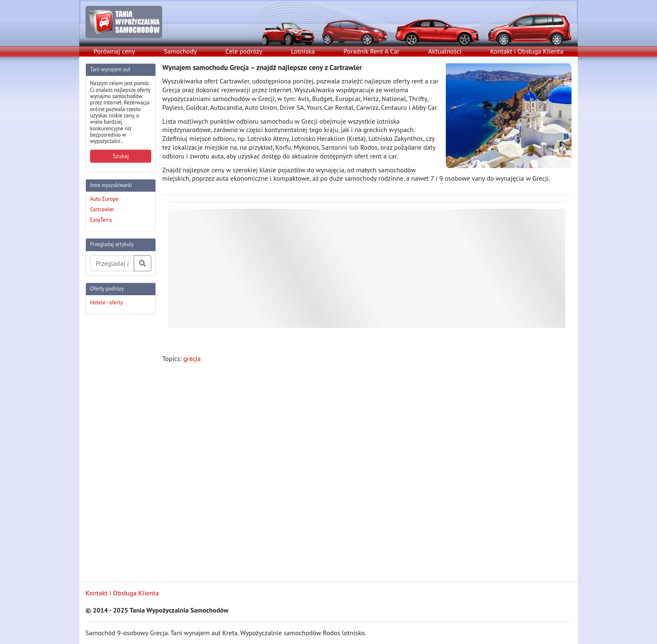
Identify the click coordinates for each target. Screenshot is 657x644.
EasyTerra (101, 220)
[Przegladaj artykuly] (112, 263)
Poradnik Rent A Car (371, 51)
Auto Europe (104, 199)
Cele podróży (244, 51)
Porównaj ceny (114, 51)
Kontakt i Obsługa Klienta (527, 51)
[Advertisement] (119, 447)
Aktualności (445, 51)
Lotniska (303, 51)
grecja (192, 358)
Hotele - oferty (106, 303)
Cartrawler (102, 209)
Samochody (180, 51)
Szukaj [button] (121, 156)
